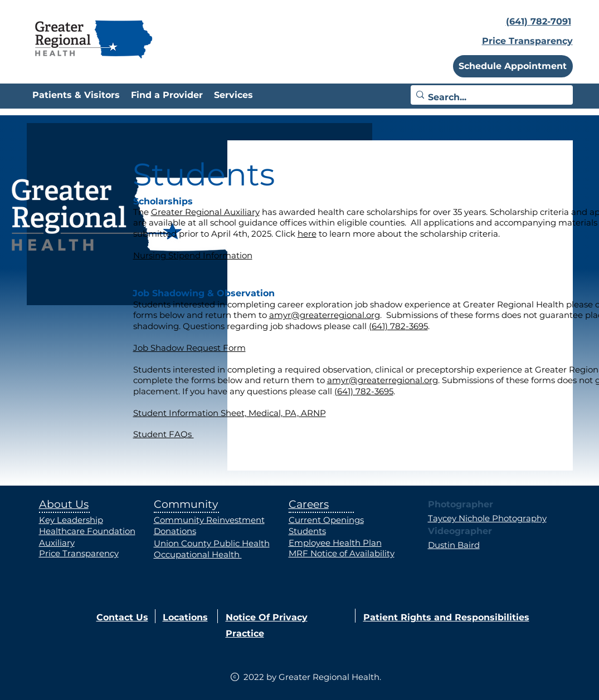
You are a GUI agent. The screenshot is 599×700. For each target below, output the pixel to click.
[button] (513, 66)
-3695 (417, 326)
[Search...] (489, 98)
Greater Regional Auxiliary (205, 212)
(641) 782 (387, 326)
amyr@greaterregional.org (325, 315)
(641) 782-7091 (539, 21)
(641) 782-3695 (364, 391)
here (307, 234)
